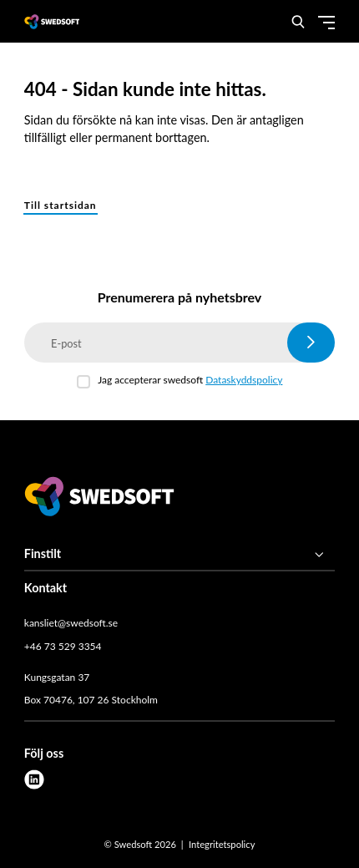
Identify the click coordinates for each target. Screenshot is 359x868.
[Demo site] (52, 21)
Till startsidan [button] (61, 205)
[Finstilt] (179, 555)
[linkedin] (34, 779)
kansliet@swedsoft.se (71, 623)
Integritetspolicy (222, 844)
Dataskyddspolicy (244, 380)
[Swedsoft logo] (99, 499)
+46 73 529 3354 (63, 646)
